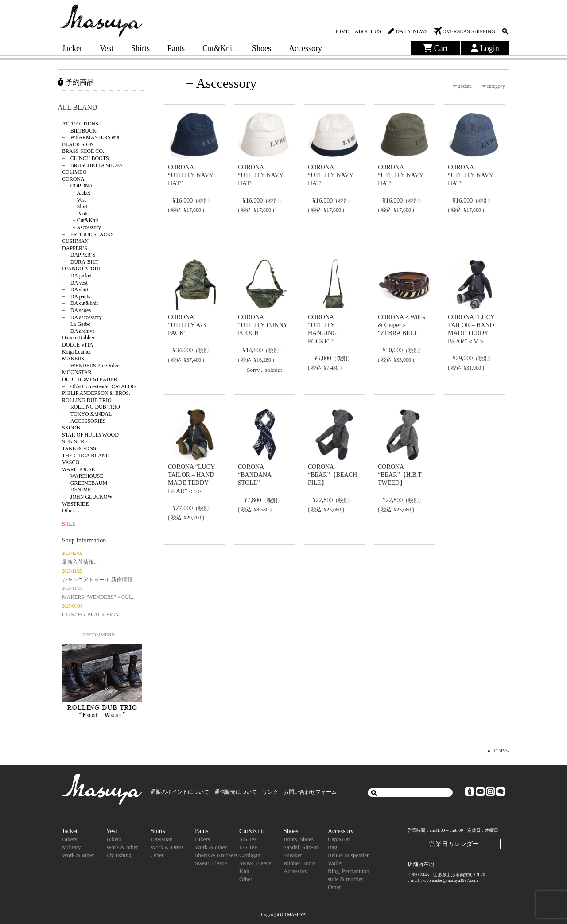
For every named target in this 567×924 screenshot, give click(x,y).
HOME (341, 31)
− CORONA (77, 186)
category (496, 86)
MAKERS (73, 359)
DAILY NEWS (412, 31)
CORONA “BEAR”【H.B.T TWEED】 (400, 475)
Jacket (72, 48)
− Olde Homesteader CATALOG (99, 386)
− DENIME (76, 490)
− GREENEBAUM (85, 483)
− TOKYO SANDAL (87, 414)
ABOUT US (368, 31)
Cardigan (250, 855)
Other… (71, 511)
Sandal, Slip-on (301, 847)
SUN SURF (75, 441)
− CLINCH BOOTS (85, 158)
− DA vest (75, 283)
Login (485, 48)
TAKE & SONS (79, 448)
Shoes (262, 48)
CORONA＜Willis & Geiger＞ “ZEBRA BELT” (402, 325)
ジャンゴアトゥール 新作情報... (99, 580)
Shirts (140, 48)
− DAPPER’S (79, 255)
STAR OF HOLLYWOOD (90, 435)
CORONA (73, 179)
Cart (435, 48)
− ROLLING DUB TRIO (91, 407)
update (465, 86)
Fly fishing (119, 855)
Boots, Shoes (299, 839)
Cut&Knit (218, 48)
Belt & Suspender (348, 855)
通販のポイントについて (180, 792)
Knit (244, 871)
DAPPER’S (75, 248)
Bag (332, 847)
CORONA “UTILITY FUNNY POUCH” (263, 325)
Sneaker (293, 855)
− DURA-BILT (80, 262)
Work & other (78, 855)
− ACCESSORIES (84, 421)
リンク (270, 792)
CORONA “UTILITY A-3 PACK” (187, 325)
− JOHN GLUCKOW (87, 497)
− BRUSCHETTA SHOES (92, 165)
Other (157, 855)
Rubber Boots (299, 863)
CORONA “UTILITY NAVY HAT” (191, 175)
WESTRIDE (76, 504)
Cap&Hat (339, 839)
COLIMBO (74, 172)
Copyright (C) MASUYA (283, 914)
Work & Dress (167, 847)
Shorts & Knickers (216, 855)
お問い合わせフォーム (310, 792)
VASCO (71, 462)
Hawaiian (162, 839)
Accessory (305, 48)
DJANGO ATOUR (82, 269)
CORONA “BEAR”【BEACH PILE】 (332, 475)
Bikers (70, 839)
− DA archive (78, 331)
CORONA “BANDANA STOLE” (254, 475)
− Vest (74, 200)
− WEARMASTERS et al (91, 137)
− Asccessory (82, 227)
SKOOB (71, 428)
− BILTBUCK (79, 131)
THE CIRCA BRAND (86, 456)
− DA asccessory (82, 317)
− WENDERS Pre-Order (90, 366)
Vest (107, 48)
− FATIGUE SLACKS (88, 234)
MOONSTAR (77, 372)
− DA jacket (77, 276)
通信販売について (236, 792)
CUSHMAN (75, 241)
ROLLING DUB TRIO (87, 400)
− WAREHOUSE (83, 476)
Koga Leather (77, 352)
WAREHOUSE (78, 469)
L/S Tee (248, 847)
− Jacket (76, 193)
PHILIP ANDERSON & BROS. (96, 393)
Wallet (335, 863)
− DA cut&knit (80, 303)
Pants (176, 48)
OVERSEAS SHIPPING (469, 31)
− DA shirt (75, 289)
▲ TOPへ (498, 751)
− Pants (75, 214)
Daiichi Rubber (78, 338)
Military (72, 847)
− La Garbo (76, 324)
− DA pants (76, 296)
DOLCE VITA (78, 345)
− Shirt (75, 207)
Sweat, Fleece (211, 863)
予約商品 (76, 82)
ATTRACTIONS (80, 124)
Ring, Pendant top (349, 871)
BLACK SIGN (78, 144)
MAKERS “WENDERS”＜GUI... (98, 597)
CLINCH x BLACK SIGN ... (93, 615)
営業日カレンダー (454, 844)
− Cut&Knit (80, 220)
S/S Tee (248, 839)
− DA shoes (76, 310)
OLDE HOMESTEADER (89, 379)
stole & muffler (346, 879)
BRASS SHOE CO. (83, 151)
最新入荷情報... (80, 562)
